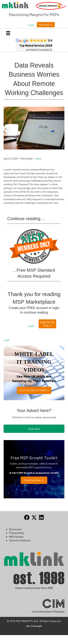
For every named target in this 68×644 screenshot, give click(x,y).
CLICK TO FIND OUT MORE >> (34, 390)
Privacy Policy (17, 533)
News (39, 158)
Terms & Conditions (20, 540)
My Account (15, 529)
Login (7, 340)
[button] (31, 25)
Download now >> (34, 480)
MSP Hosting (16, 537)
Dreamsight (37, 626)
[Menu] (8, 33)
